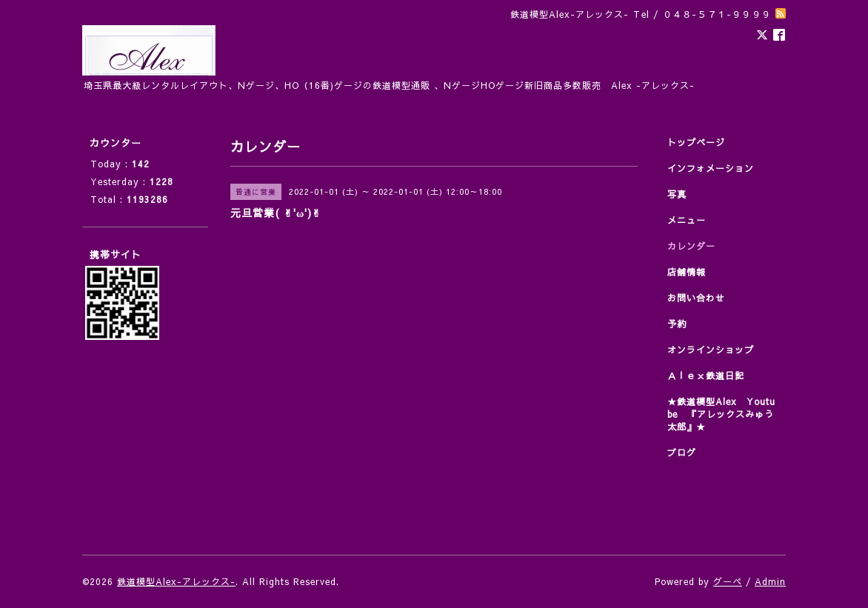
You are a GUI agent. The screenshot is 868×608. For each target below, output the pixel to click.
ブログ (682, 452)
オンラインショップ (711, 350)
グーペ (728, 581)
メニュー (687, 220)
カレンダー (691, 246)
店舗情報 (687, 272)
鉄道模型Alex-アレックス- (176, 581)
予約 (677, 324)
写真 (677, 194)
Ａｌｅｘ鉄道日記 (706, 375)
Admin (770, 581)
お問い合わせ (696, 298)
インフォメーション (711, 168)
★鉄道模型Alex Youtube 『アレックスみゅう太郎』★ (721, 414)
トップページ (696, 142)
